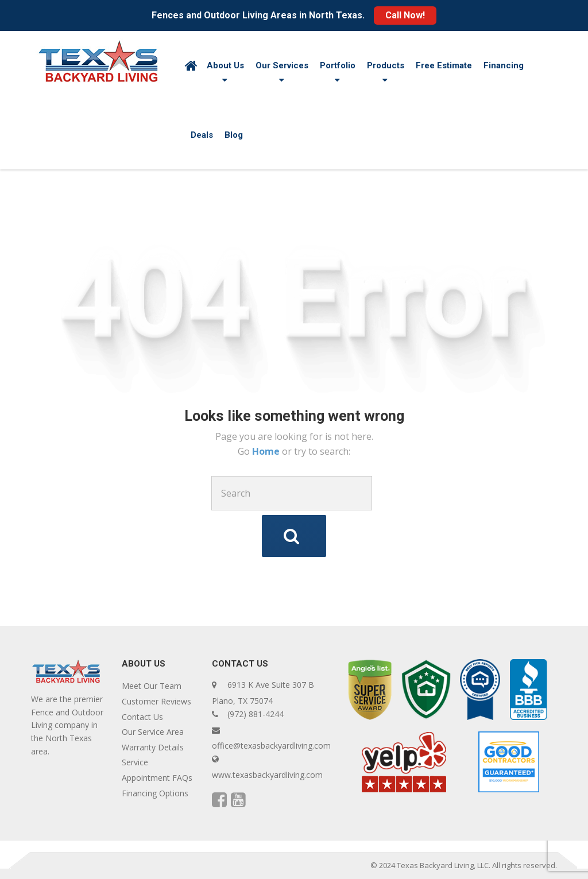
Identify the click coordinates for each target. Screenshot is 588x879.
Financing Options (155, 793)
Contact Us (142, 717)
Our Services (282, 65)
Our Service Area (153, 732)
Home (267, 451)
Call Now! (405, 15)
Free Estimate (444, 65)
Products (386, 65)
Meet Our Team (152, 686)
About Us (225, 65)
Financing (504, 65)
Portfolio (338, 65)
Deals (202, 135)
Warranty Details (153, 747)
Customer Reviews (156, 701)
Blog (234, 135)
